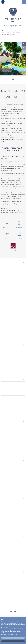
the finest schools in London (18, 193)
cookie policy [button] (5, 627)
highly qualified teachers (9, 169)
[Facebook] (24, 44)
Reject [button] (7, 638)
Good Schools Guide (19, 37)
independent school (12, 156)
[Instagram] (24, 52)
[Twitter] (24, 48)
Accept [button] (19, 638)
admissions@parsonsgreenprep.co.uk (10, 140)
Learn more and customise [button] (13, 641)
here (13, 138)
